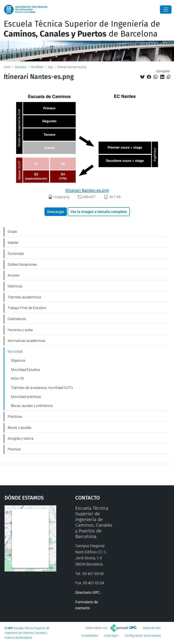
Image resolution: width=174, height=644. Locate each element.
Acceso (14, 275)
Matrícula (15, 286)
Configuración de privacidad (143, 636)
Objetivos (18, 361)
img (50, 67)
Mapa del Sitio (152, 628)
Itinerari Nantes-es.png (87, 190)
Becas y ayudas (20, 427)
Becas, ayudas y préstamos (32, 406)
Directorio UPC (87, 592)
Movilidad (37, 67)
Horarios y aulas (20, 330)
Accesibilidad (89, 636)
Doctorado (16, 254)
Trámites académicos (24, 297)
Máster (13, 243)
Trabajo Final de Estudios (27, 308)
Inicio (7, 67)
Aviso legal (110, 636)
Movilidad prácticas (26, 397)
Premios (14, 449)
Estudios (21, 67)
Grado (12, 232)
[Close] (166, 10)
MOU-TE (17, 379)
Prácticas (15, 417)
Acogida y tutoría (21, 438)
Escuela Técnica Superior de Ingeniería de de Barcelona (82, 29)
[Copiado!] (169, 77)
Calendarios (17, 319)
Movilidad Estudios (26, 370)
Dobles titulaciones (22, 264)
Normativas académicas (26, 341)
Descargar (56, 212)
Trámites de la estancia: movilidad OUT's (42, 388)
